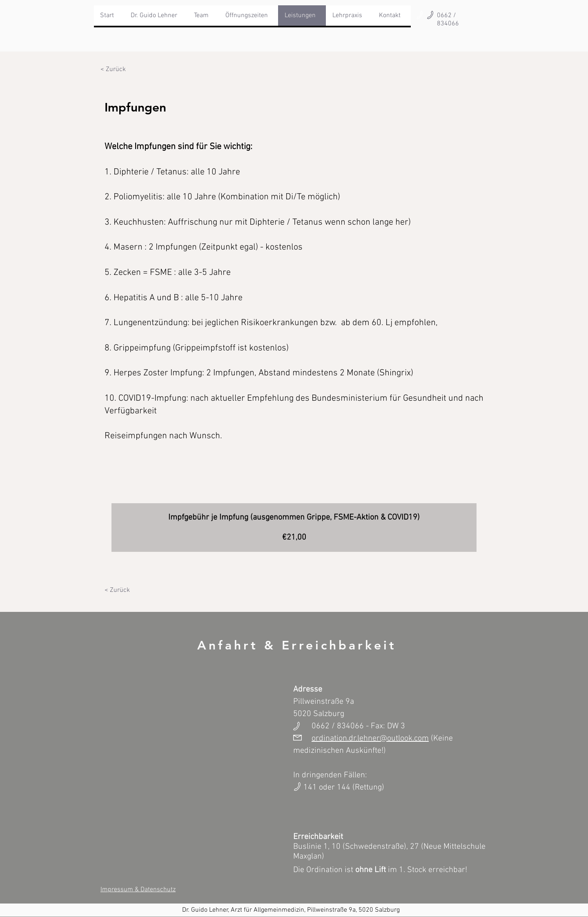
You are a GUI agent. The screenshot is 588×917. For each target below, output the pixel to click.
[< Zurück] (113, 69)
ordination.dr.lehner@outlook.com (370, 739)
